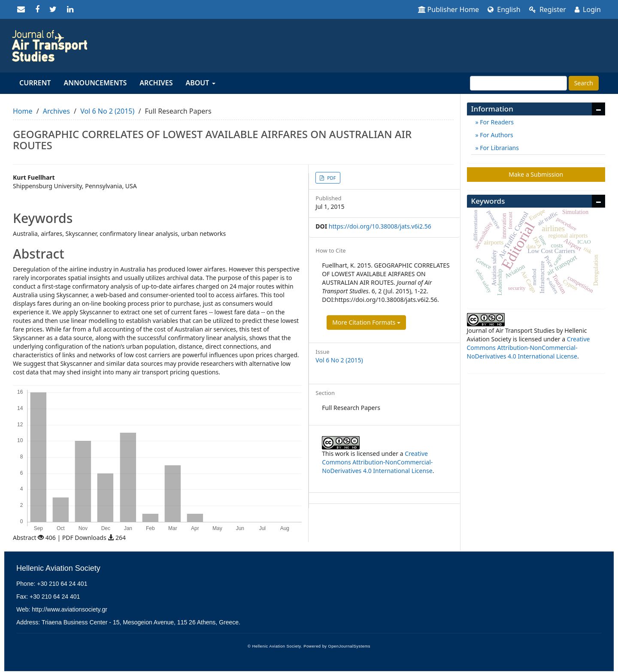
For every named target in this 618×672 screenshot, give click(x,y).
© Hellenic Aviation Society (274, 646)
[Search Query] (518, 83)
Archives (156, 83)
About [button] (200, 83)
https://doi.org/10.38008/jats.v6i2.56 (380, 226)
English (504, 9)
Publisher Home (449, 9)
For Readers (496, 122)
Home (23, 111)
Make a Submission (536, 174)
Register (548, 9)
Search (584, 83)
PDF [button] (331, 178)
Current (35, 83)
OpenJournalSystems (349, 646)
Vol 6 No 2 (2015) (107, 111)
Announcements (95, 83)
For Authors (496, 135)
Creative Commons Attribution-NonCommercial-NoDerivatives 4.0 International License (377, 462)
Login (588, 9)
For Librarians (499, 148)
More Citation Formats (366, 322)
